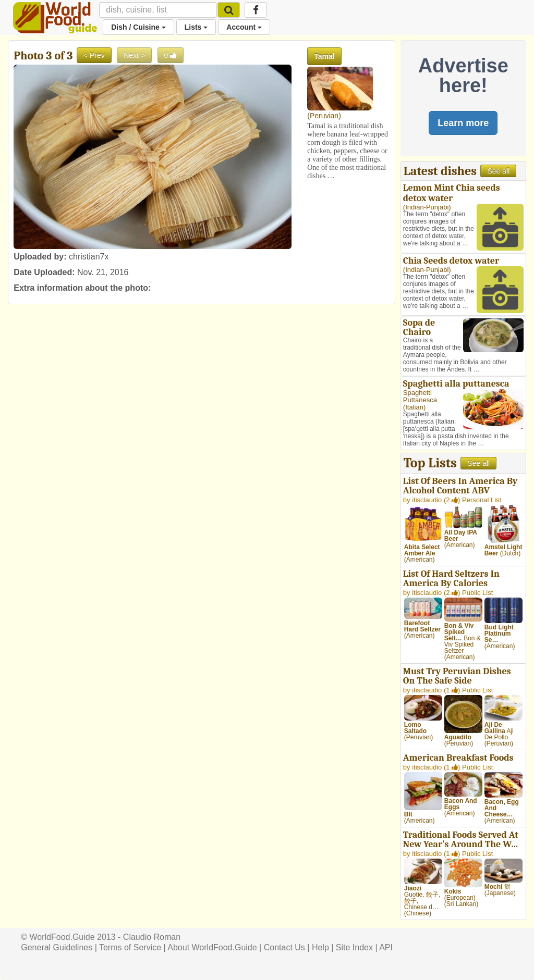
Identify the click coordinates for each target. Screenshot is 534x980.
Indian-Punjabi (427, 207)
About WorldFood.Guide (212, 947)
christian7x (89, 257)
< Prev (94, 55)
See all (498, 171)
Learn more (463, 123)
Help (320, 947)
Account (244, 27)
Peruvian (324, 116)
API (386, 947)
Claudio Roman (152, 937)
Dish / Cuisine (138, 27)
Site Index (354, 947)
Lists (196, 27)
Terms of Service (130, 947)
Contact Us (284, 947)
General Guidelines (57, 947)
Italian (414, 407)
